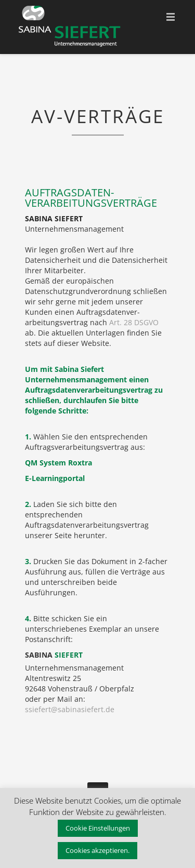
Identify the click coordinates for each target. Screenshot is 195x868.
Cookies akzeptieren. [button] (97, 850)
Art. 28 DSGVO (134, 322)
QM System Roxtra (58, 463)
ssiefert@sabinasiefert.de (70, 709)
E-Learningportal (55, 478)
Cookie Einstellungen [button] (98, 828)
